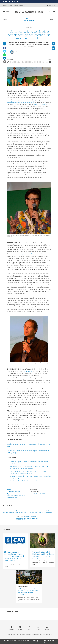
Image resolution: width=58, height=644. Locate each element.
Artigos (20, 635)
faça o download (28, 371)
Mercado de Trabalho (10, 511)
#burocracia (9, 497)
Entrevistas (14, 635)
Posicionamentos (26, 635)
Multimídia (16, 5)
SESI (10, 2)
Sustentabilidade (29, 21)
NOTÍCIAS (29, 18)
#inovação (24, 496)
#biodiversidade (10, 496)
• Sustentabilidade (11, 491)
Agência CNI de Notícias (39, 493)
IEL (18, 2)
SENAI (14, 2)
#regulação (15, 497)
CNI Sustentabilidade (41, 104)
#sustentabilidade (17, 496)
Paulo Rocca (21, 517)
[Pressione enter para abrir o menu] (4, 12)
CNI (6, 2)
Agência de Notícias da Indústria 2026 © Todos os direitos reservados (16, 641)
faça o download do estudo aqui (31, 254)
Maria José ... (17, 52)
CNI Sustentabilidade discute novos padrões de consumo (28, 481)
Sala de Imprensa (7, 5)
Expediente (22, 5)
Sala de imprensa (35, 635)
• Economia (17, 491)
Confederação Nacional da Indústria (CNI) (20, 102)
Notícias (8, 635)
